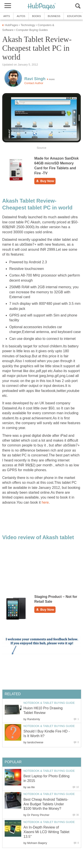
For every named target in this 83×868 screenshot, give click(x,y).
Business (54, 16)
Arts (7, 16)
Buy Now (45, 181)
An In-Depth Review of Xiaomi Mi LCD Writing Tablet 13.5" (46, 832)
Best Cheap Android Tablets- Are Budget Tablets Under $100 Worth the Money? (46, 804)
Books (37, 16)
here (45, 502)
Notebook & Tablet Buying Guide (49, 703)
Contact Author (34, 83)
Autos (21, 16)
